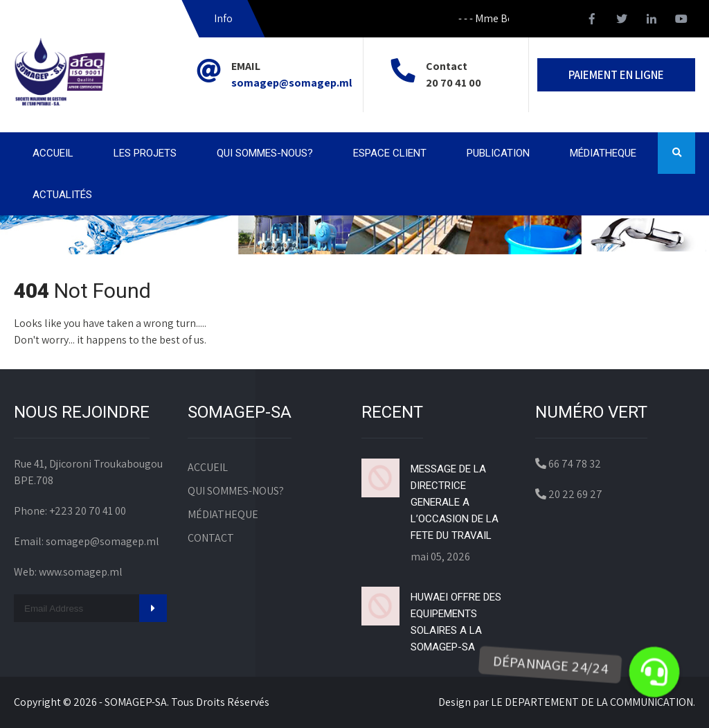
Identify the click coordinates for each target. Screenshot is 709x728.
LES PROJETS (145, 153)
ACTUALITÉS (62, 195)
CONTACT (211, 538)
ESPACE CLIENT (390, 153)
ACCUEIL (53, 153)
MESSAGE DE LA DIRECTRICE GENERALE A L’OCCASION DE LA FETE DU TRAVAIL (455, 502)
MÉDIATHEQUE (603, 153)
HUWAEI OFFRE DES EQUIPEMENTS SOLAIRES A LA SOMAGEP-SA (456, 622)
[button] (654, 672)
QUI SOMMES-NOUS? (265, 153)
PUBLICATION (498, 153)
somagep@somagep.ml (291, 83)
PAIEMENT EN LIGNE (616, 75)
